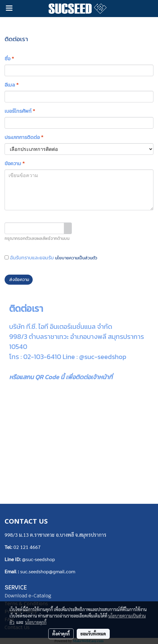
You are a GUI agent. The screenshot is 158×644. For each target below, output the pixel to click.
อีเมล (12, 85)
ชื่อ (9, 59)
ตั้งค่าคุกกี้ (61, 634)
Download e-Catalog (28, 596)
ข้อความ (15, 163)
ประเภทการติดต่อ (24, 137)
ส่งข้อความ (19, 280)
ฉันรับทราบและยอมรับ (51, 258)
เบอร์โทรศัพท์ (20, 111)
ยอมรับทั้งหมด (93, 634)
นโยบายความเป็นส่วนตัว (76, 258)
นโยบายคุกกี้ (36, 622)
